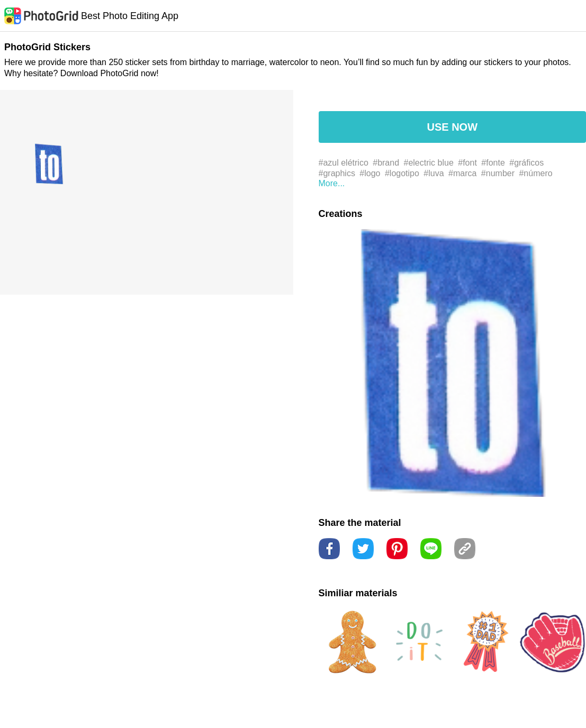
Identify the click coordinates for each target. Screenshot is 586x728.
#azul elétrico (344, 163)
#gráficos (526, 163)
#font (467, 163)
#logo (370, 173)
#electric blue (429, 163)
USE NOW (452, 127)
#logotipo (402, 173)
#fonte (493, 163)
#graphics (337, 173)
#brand (386, 163)
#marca (462, 173)
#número (535, 173)
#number (498, 173)
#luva (434, 173)
